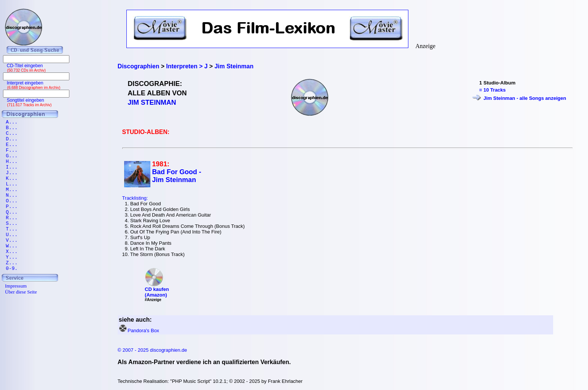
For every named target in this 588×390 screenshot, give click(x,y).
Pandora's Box (143, 331)
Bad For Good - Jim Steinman (177, 176)
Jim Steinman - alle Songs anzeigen (525, 98)
